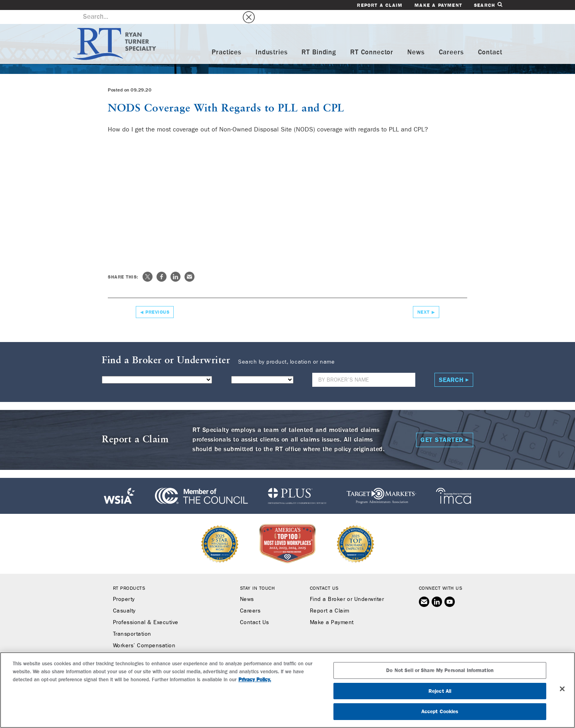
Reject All (440, 691)
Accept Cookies (440, 711)
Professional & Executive (146, 609)
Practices (227, 39)
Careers (451, 39)
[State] (262, 366)
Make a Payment (438, 5)
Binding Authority (135, 643)
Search (488, 5)
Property (124, 585)
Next (423, 298)
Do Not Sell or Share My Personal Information (440, 670)
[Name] (364, 366)
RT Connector (372, 39)
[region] (287, 690)
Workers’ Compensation (144, 632)
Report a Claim (380, 5)
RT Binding (319, 39)
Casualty (124, 597)
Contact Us (255, 609)
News (416, 39)
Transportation (132, 620)
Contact (490, 39)
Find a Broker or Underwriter (347, 585)
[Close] (562, 689)
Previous (157, 298)
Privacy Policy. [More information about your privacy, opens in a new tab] (255, 679)
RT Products (129, 574)
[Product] (157, 366)
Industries (272, 39)
